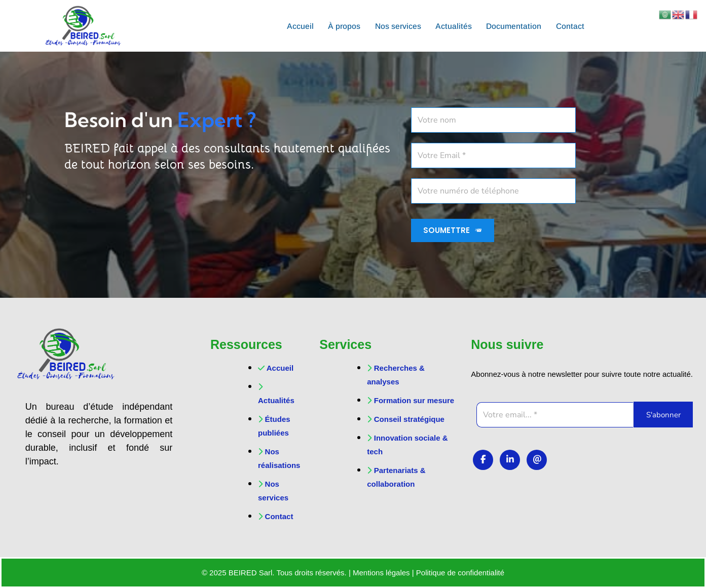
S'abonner (663, 415)
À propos (342, 26)
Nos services (397, 26)
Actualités (454, 26)
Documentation (516, 26)
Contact (573, 26)
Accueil (297, 26)
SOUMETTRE (453, 230)
